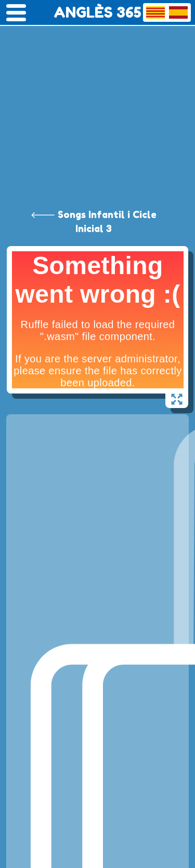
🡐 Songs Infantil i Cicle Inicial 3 (94, 221)
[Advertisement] (97, 103)
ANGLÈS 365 (97, 12)
